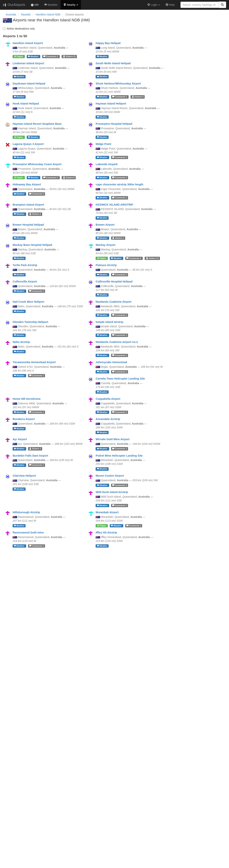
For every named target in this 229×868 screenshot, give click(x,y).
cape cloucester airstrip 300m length (119, 184)
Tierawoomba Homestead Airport (34, 362)
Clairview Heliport (24, 476)
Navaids (26, 14)
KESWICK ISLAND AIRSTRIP (114, 205)
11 (152, 258)
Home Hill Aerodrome (27, 399)
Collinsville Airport (25, 282)
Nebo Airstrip (21, 342)
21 (69, 56)
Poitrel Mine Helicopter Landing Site (119, 456)
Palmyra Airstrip (106, 265)
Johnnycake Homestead (111, 362)
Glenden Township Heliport (30, 322)
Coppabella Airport (108, 399)
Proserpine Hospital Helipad (114, 124)
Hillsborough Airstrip (26, 512)
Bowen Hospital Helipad (28, 225)
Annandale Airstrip (108, 419)
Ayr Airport (20, 439)
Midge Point (103, 144)
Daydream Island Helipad (29, 84)
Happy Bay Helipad (108, 43)
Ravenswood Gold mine (28, 533)
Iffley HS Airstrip (106, 533)
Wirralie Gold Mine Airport (113, 439)
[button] (71, 5)
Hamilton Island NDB (48, 14)
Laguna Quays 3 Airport (28, 144)
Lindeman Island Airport (28, 63)
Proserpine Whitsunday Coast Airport (37, 164)
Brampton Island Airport (28, 205)
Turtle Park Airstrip (25, 265)
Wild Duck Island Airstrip (112, 492)
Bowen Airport (105, 225)
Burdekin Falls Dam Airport (30, 456)
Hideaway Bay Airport (27, 184)
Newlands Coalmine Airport (113, 302)
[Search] (222, 5)
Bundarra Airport (24, 419)
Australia (11, 14)
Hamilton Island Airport (28, 43)
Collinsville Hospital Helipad (114, 282)
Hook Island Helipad (26, 104)
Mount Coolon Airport (110, 476)
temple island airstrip (109, 322)
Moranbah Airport (107, 512)
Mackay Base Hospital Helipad (32, 245)
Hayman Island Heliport (111, 104)
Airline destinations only (19, 29)
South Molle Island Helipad (113, 63)
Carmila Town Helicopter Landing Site (120, 379)
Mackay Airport (105, 245)
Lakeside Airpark (107, 164)
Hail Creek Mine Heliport (28, 302)
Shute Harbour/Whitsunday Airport (118, 84)
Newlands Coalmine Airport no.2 (117, 342)
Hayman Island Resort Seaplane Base (37, 124)
